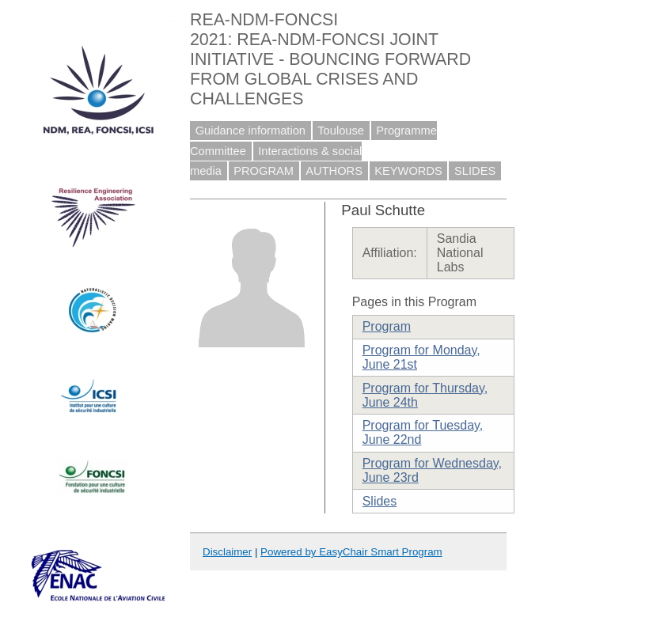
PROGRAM (264, 171)
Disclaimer (227, 552)
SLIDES (475, 171)
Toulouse (341, 131)
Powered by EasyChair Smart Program (351, 552)
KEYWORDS (408, 171)
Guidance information (250, 131)
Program (387, 326)
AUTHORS (334, 171)
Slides (380, 501)
